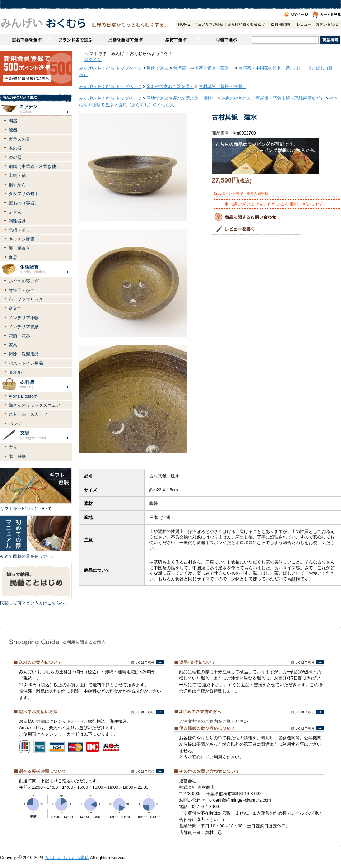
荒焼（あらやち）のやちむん (146, 105)
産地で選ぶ (157, 98)
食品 (13, 258)
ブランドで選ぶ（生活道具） (74, 40)
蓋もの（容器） (24, 203)
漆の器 (15, 157)
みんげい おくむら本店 (67, 858)
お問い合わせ (327, 25)
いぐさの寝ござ (24, 281)
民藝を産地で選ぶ (124, 40)
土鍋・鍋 (17, 175)
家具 (13, 345)
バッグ (15, 424)
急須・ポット (22, 230)
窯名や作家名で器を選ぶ (25, 40)
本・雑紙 (17, 457)
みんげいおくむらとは (246, 25)
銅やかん (17, 185)
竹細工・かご (22, 291)
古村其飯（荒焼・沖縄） (223, 86)
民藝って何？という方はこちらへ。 (34, 603)
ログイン (93, 60)
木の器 (15, 148)
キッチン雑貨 (22, 239)
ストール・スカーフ (28, 414)
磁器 (13, 130)
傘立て (15, 308)
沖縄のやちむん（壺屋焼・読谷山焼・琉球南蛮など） (273, 98)
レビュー (304, 25)
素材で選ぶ (174, 40)
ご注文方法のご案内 (198, 721)
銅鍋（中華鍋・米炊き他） (34, 166)
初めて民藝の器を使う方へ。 (28, 556)
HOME (184, 25)
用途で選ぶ (225, 40)
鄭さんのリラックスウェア (34, 405)
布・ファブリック (26, 299)
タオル (15, 372)
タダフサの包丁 (24, 194)
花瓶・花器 (19, 336)
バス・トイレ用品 (26, 363)
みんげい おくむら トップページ (110, 68)
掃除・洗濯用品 (24, 354)
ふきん (15, 212)
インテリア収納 (24, 327)
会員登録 (209, 25)
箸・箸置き (19, 248)
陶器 (13, 121)
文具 (13, 447)
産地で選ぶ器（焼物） (195, 98)
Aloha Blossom (23, 396)
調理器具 (17, 221)
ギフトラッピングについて (26, 509)
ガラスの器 (19, 139)
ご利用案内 (280, 25)
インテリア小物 (24, 318)
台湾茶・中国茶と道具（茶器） (203, 68)
